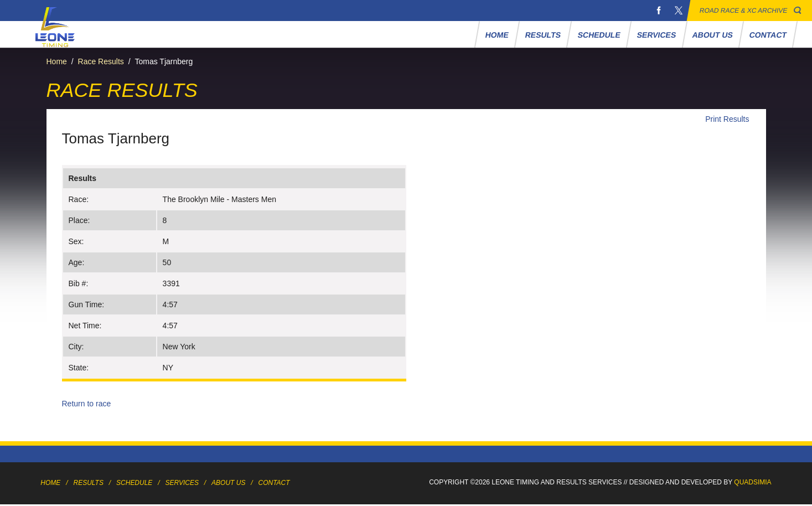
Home (497, 35)
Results (543, 35)
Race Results (101, 61)
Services (656, 35)
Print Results (727, 119)
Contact (768, 35)
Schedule (599, 35)
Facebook (659, 11)
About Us (713, 35)
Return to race (87, 404)
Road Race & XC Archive (744, 11)
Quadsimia (752, 482)
